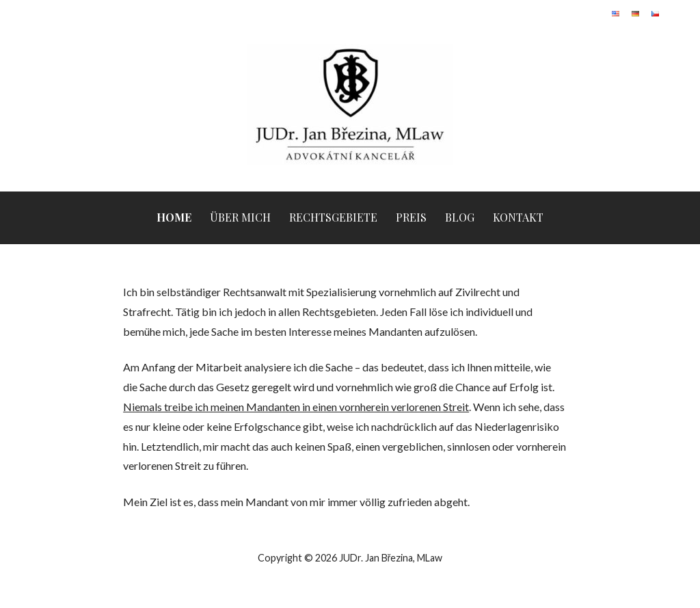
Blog (460, 217)
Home (174, 217)
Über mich (240, 217)
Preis (411, 217)
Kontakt (518, 217)
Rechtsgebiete (333, 217)
